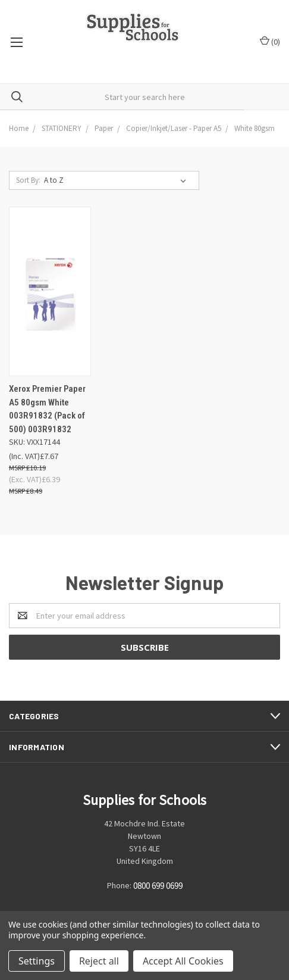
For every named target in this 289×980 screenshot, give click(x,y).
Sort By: (28, 180)
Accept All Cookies (183, 961)
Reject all (99, 961)
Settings (37, 961)
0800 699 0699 (158, 886)
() (270, 41)
